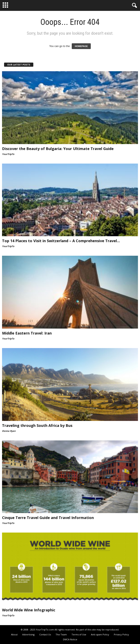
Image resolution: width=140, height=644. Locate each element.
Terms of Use (79, 634)
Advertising (28, 634)
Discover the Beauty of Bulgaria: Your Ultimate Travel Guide (58, 149)
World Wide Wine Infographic (29, 610)
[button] (134, 6)
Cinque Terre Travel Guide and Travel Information (48, 518)
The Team (61, 634)
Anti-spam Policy (100, 634)
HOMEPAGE (81, 46)
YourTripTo (8, 154)
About (14, 634)
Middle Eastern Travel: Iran (27, 333)
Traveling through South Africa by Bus (37, 425)
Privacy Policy (121, 634)
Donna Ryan (9, 431)
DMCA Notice (70, 639)
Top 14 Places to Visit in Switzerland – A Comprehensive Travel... (61, 241)
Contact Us (45, 634)
